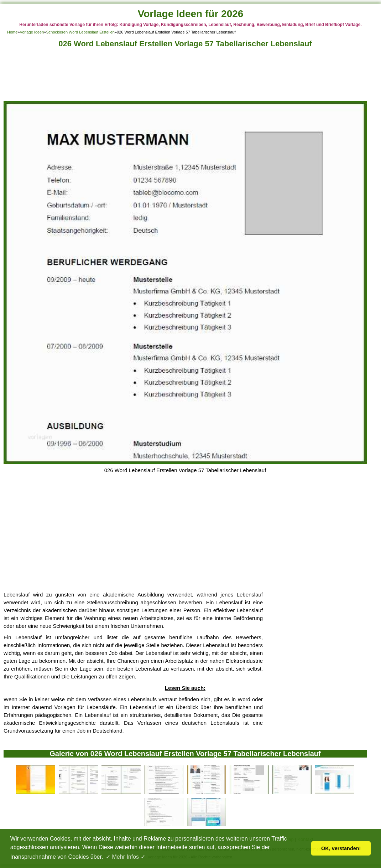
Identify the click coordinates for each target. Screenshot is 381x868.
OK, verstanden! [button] (341, 848)
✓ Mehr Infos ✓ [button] (125, 857)
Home (12, 32)
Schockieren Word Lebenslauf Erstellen (80, 32)
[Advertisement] (185, 76)
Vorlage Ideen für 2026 (191, 14)
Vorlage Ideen (32, 32)
